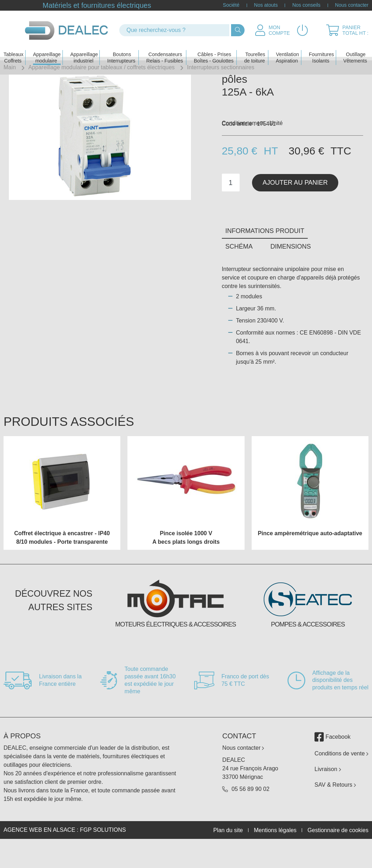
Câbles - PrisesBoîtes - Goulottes (214, 48)
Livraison (328, 795)
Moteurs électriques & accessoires (175, 650)
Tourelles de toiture (255, 48)
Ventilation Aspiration (287, 48)
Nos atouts (266, 5)
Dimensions (291, 272)
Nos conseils (306, 5)
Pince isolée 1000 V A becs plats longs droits (186, 563)
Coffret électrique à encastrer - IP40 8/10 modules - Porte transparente (62, 563)
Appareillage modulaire (47, 48)
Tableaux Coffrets (13, 48)
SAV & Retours (335, 810)
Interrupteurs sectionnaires (221, 67)
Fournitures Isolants (321, 48)
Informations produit (265, 256)
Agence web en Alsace (39, 855)
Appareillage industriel (84, 48)
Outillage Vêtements (355, 48)
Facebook (332, 763)
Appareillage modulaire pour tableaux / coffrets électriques (102, 67)
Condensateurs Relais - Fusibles (165, 48)
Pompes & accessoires (308, 650)
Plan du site (228, 855)
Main (10, 67)
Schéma (239, 272)
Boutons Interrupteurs (121, 48)
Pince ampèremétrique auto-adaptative (310, 558)
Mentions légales (275, 855)
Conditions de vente (341, 779)
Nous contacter (352, 5)
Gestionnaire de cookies (338, 855)
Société (231, 5)
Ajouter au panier (295, 208)
